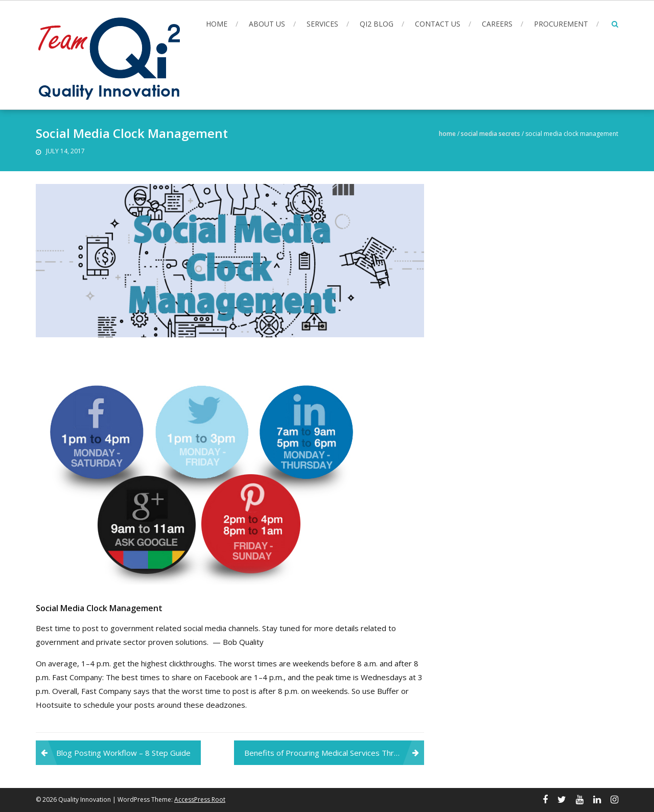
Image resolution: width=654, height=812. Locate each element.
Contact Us (438, 24)
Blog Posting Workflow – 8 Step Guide (123, 753)
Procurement (561, 24)
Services (322, 24)
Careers (497, 24)
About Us (267, 24)
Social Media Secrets (491, 134)
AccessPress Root (200, 799)
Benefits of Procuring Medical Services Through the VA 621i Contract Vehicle (334, 753)
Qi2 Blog (377, 24)
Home (217, 24)
